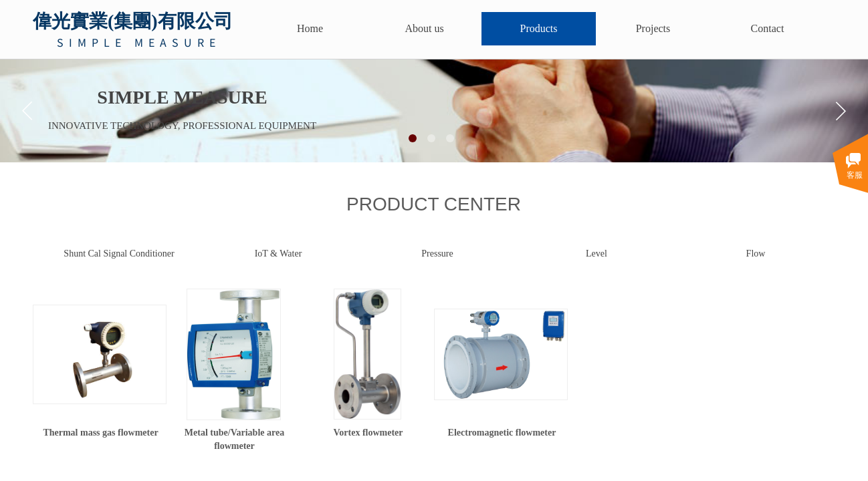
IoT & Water (279, 254)
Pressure (437, 254)
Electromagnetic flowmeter (502, 433)
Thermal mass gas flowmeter (100, 433)
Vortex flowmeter (368, 433)
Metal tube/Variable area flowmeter (234, 439)
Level (596, 254)
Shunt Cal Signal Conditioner (119, 254)
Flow (756, 254)
